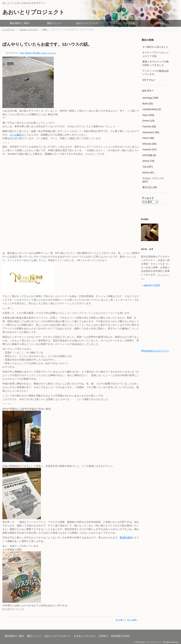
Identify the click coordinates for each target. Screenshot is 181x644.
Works (146, 173)
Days (45, 29)
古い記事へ (120, 620)
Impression (148, 132)
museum (147, 149)
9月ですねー (149, 80)
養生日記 (147, 187)
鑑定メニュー (54, 23)
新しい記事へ (132, 620)
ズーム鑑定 (16, 135)
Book (145, 104)
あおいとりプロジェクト (33, 12)
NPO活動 (36, 53)
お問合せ (159, 23)
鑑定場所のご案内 (20, 23)
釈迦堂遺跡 (126, 538)
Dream (146, 121)
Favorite (147, 127)
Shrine (146, 161)
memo (146, 138)
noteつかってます (152, 285)
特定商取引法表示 (121, 636)
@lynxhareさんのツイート (155, 351)
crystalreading (150, 109)
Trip (144, 167)
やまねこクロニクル (124, 23)
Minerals (28, 53)
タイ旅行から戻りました (156, 47)
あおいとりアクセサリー (89, 23)
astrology (147, 98)
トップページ (9, 29)
